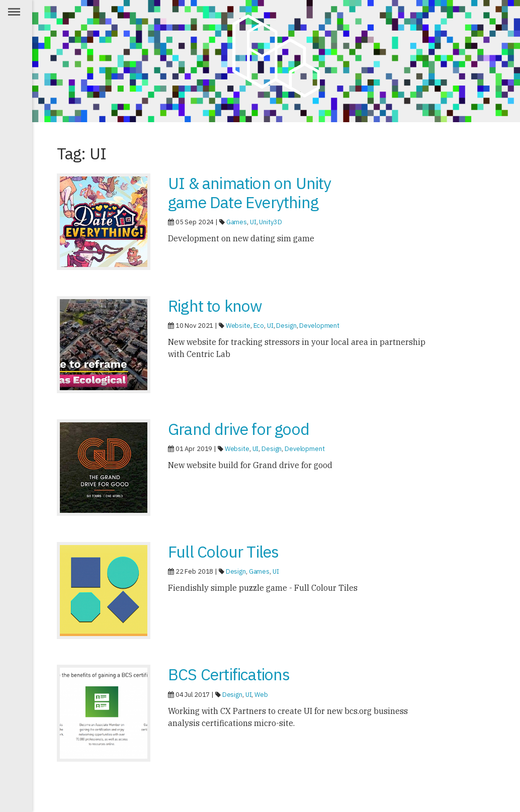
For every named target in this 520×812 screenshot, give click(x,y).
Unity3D (270, 222)
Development (319, 326)
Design (286, 326)
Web (261, 695)
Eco (259, 326)
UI (253, 222)
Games (237, 222)
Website (238, 326)
